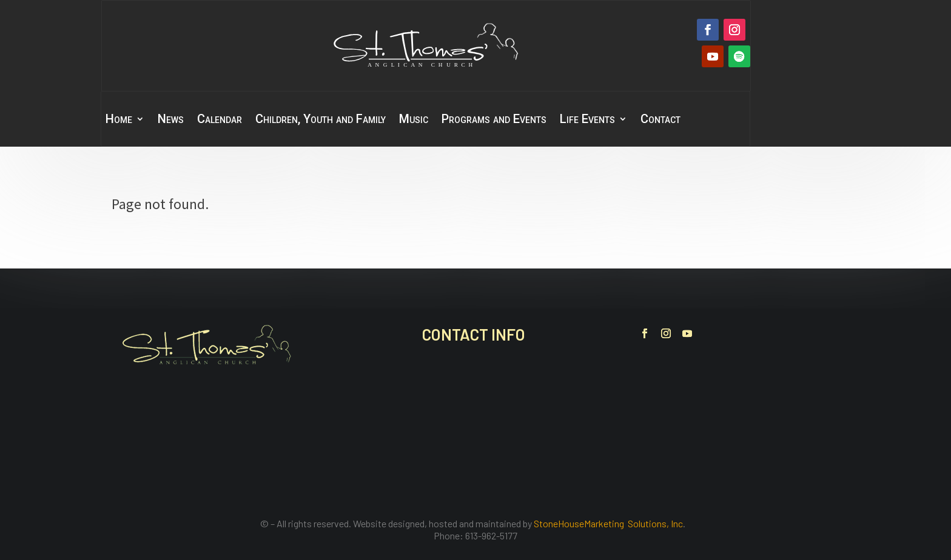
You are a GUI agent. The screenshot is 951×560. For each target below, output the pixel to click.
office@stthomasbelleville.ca (508, 440)
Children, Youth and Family (321, 120)
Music (414, 120)
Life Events (587, 120)
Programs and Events (494, 120)
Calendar (220, 120)
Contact (660, 120)
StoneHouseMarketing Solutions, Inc (608, 523)
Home (119, 120)
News (171, 120)
